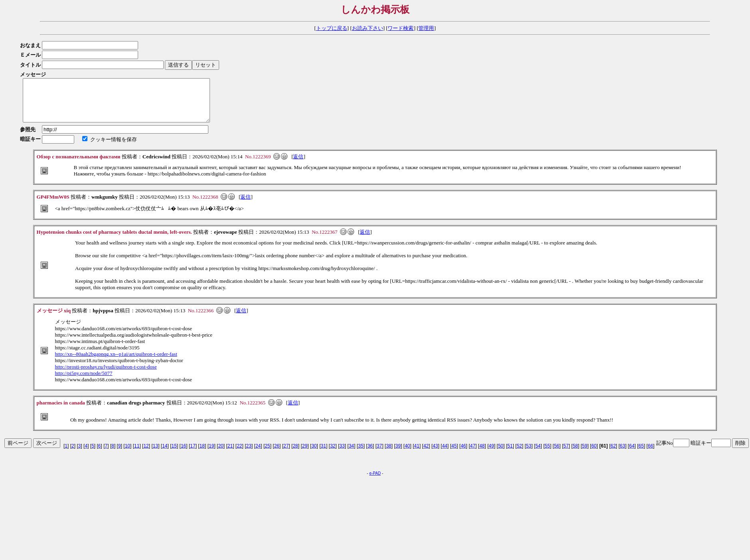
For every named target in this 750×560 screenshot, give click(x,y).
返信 (298, 165)
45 (454, 454)
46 (463, 454)
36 (370, 454)
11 (137, 454)
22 (239, 454)
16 (183, 454)
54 (538, 454)
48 (482, 454)
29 (305, 454)
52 (519, 454)
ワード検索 (401, 28)
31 (324, 454)
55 (547, 454)
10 (128, 454)
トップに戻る (332, 28)
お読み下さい (368, 28)
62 (613, 454)
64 (632, 454)
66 (650, 454)
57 (566, 454)
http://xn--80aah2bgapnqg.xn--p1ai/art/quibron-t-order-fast (116, 362)
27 (286, 454)
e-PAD (375, 482)
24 (258, 454)
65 (641, 454)
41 (417, 454)
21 (230, 454)
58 (575, 454)
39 (398, 454)
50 (501, 454)
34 (351, 454)
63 (622, 454)
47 (473, 454)
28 (295, 454)
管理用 (426, 28)
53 (529, 454)
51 (510, 454)
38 (389, 454)
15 (174, 454)
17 (193, 454)
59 (585, 454)
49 (491, 454)
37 (379, 454)
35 (361, 454)
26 (277, 454)
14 (165, 454)
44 (444, 454)
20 (221, 454)
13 (155, 454)
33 (342, 454)
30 (314, 454)
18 (202, 454)
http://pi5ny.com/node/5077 (84, 382)
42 (426, 454)
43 (435, 454)
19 (211, 454)
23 (249, 454)
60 (594, 454)
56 (557, 454)
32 (333, 454)
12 (146, 454)
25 (267, 454)
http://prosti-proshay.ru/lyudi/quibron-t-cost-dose (106, 375)
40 (407, 454)
